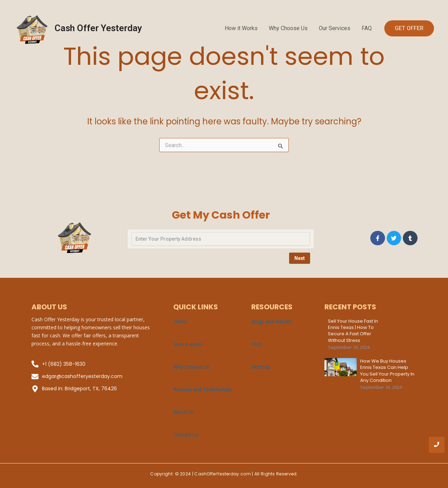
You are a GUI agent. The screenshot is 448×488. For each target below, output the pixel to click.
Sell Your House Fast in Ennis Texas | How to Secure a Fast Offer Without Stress (353, 331)
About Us (184, 412)
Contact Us (186, 435)
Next (300, 258)
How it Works (241, 28)
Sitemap (261, 367)
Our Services (335, 28)
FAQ (367, 28)
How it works (188, 344)
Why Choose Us (288, 28)
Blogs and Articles (272, 321)
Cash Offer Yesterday (98, 28)
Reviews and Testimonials (203, 389)
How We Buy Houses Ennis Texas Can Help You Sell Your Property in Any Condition (387, 371)
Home (180, 321)
